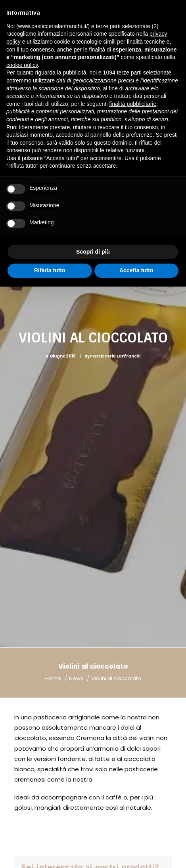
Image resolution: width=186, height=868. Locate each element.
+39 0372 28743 (72, 809)
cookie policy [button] (22, 65)
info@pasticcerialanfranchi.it (75, 819)
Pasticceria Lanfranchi (115, 311)
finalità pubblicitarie (133, 104)
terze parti (129, 73)
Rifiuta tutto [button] (50, 270)
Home (53, 589)
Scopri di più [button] (93, 252)
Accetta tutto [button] (136, 270)
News (76, 589)
